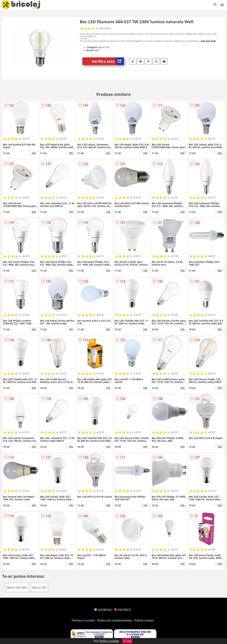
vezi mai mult (208, 41)
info (34, 153)
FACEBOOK (103, 610)
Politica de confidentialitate (115, 620)
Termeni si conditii (83, 620)
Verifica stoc (108, 61)
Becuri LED (39, 587)
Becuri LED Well (17, 587)
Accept (127, 641)
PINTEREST (123, 610)
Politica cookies (144, 620)
